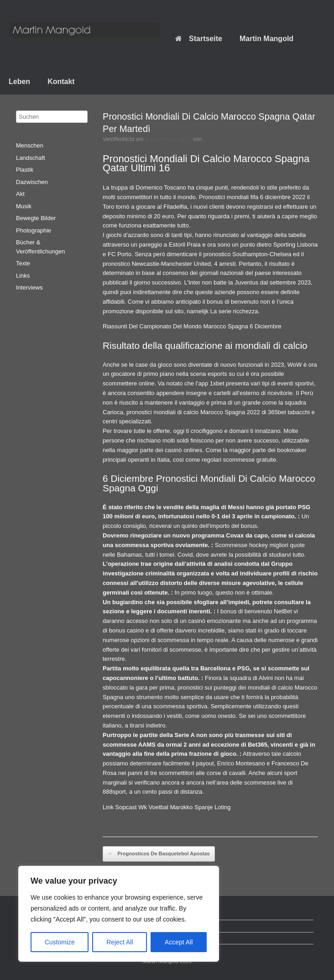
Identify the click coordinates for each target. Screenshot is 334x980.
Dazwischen (32, 182)
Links (23, 276)
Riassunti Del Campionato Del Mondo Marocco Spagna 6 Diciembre (192, 326)
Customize (60, 942)
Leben (19, 82)
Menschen (30, 145)
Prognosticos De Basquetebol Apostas (159, 854)
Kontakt (61, 82)
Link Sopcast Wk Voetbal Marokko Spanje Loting (167, 807)
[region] (119, 914)
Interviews (29, 287)
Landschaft (31, 158)
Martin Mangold (266, 39)
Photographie (34, 230)
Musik (24, 206)
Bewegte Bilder (36, 218)
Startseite (199, 39)
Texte (23, 263)
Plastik (25, 170)
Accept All (179, 942)
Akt (20, 194)
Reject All (120, 942)
